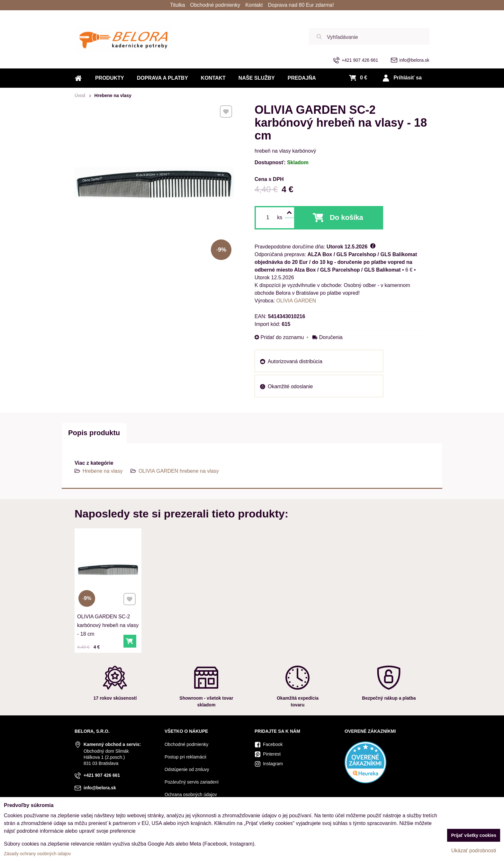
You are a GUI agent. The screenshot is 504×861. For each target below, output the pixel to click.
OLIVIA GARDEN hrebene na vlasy (179, 471)
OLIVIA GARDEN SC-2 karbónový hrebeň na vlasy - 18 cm (108, 623)
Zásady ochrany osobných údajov (37, 854)
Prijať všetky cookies (474, 835)
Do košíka (346, 217)
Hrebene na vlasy (103, 471)
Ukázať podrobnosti (474, 851)
